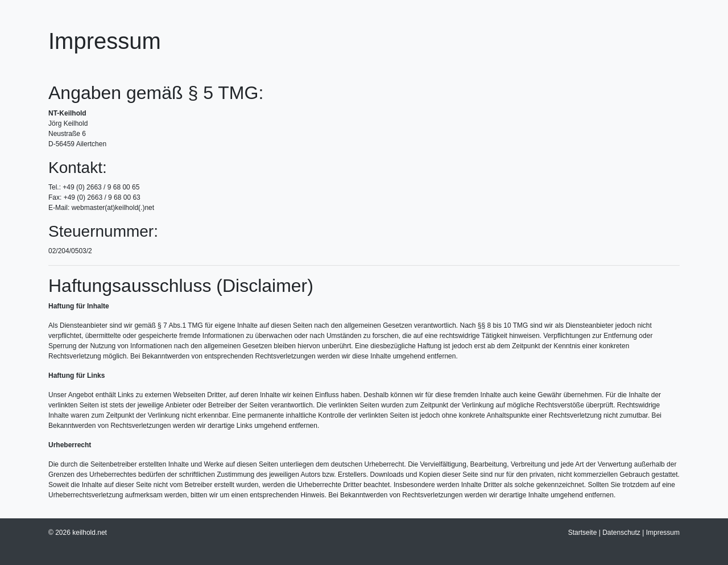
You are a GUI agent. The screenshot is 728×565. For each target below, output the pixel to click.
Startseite (583, 533)
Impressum (663, 533)
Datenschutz (621, 533)
